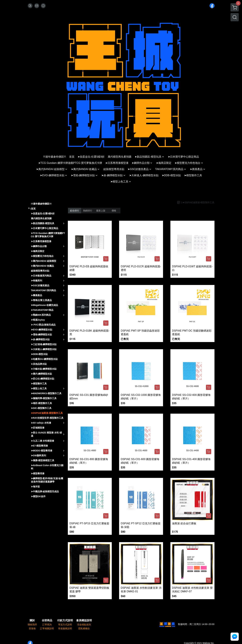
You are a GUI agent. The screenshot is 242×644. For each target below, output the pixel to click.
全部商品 (47, 620)
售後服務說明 (65, 628)
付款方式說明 (65, 620)
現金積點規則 (84, 625)
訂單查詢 (47, 625)
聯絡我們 (32, 625)
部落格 (32, 628)
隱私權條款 (84, 628)
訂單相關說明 (47, 628)
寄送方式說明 (65, 625)
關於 (32, 620)
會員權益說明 (84, 620)
